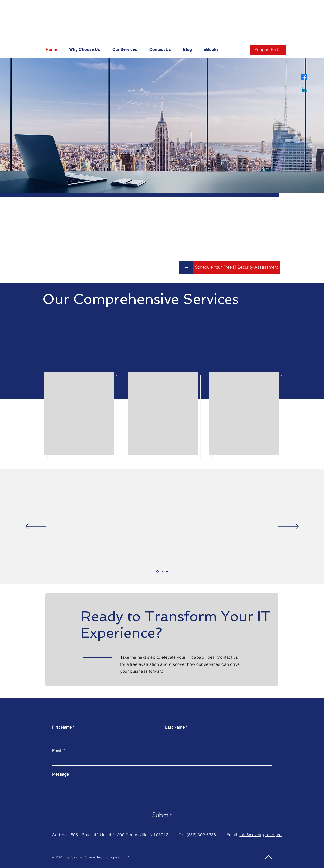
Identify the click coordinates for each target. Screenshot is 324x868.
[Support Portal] (268, 50)
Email (58, 751)
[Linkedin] (304, 90)
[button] (213, 50)
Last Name (176, 727)
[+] (186, 267)
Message (60, 774)
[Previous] (36, 527)
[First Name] (104, 737)
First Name (63, 727)
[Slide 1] (158, 572)
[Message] (162, 790)
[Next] (288, 527)
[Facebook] (304, 77)
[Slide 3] (167, 571)
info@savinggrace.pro (261, 835)
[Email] (160, 760)
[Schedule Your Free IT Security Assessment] (236, 267)
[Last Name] (217, 737)
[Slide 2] (163, 571)
